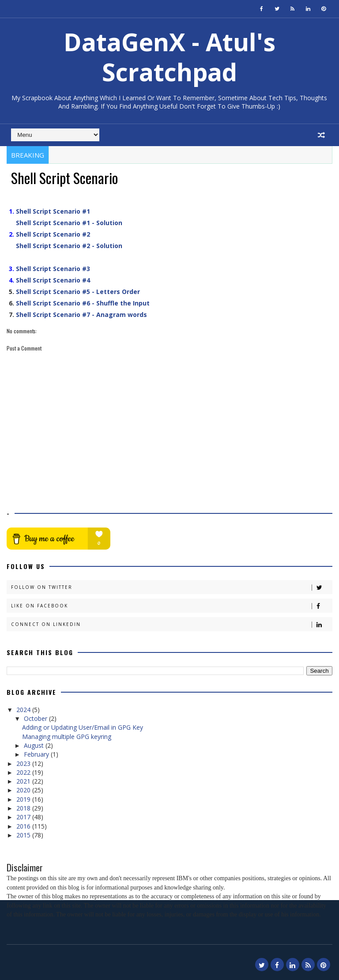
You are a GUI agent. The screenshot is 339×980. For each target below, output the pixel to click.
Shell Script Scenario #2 (53, 234)
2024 (24, 710)
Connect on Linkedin (171, 624)
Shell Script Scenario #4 (53, 280)
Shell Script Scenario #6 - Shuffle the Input (83, 303)
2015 (24, 835)
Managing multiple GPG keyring (67, 737)
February (37, 754)
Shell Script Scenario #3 (53, 269)
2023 (24, 763)
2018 (24, 808)
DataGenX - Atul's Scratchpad (169, 57)
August (35, 745)
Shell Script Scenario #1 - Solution (69, 223)
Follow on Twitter (171, 587)
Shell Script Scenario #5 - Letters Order (78, 292)
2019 (24, 799)
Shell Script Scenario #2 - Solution (69, 246)
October (36, 718)
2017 (24, 817)
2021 (24, 781)
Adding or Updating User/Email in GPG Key (83, 727)
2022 (24, 772)
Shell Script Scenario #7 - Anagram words (81, 315)
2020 (24, 790)
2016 (24, 826)
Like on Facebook (171, 606)
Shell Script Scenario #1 (53, 211)
